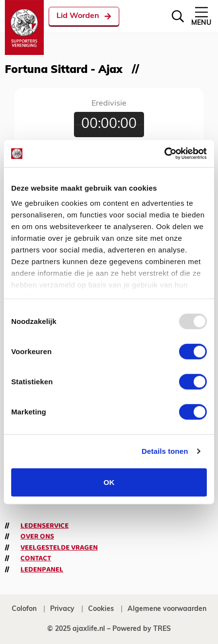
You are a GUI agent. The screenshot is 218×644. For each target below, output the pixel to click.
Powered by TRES (142, 629)
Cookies (101, 609)
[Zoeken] (178, 16)
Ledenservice (45, 526)
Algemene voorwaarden (167, 609)
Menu (201, 16)
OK (109, 482)
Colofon (24, 609)
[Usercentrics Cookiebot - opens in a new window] (164, 154)
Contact (36, 558)
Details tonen (165, 451)
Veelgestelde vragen (59, 548)
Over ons (37, 537)
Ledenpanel (42, 570)
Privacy (62, 609)
